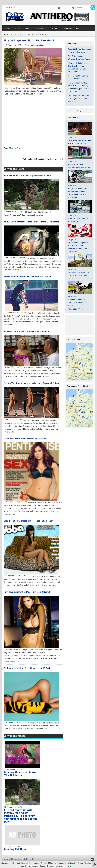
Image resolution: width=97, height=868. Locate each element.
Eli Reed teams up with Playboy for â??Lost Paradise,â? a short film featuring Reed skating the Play (21, 816)
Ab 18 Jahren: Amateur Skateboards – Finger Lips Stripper (31, 222)
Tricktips (68, 29)
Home (6, 34)
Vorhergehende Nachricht (33, 159)
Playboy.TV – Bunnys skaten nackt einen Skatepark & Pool (31, 383)
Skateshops (40, 29)
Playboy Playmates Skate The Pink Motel (20, 774)
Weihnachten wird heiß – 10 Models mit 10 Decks (27, 668)
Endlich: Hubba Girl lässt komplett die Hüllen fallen (28, 521)
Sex (19, 148)
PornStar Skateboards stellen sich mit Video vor (27, 331)
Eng (78, 29)
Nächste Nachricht (55, 159)
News (17, 29)
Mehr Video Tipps (76, 309)
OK (69, 866)
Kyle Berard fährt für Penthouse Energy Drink (25, 439)
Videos (27, 29)
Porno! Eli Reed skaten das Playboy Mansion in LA (27, 175)
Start (8, 29)
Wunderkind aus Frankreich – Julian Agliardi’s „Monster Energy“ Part (79, 99)
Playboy (12, 148)
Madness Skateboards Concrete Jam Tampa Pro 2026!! (78, 302)
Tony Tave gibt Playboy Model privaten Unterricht (27, 592)
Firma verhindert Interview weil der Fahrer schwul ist (29, 277)
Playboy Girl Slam (15, 849)
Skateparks (54, 29)
